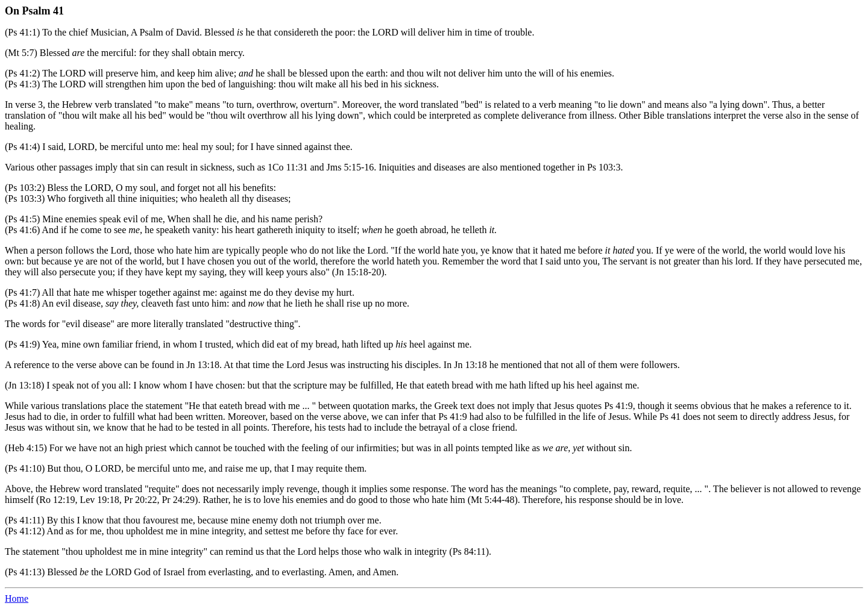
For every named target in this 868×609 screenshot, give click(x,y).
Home (17, 598)
